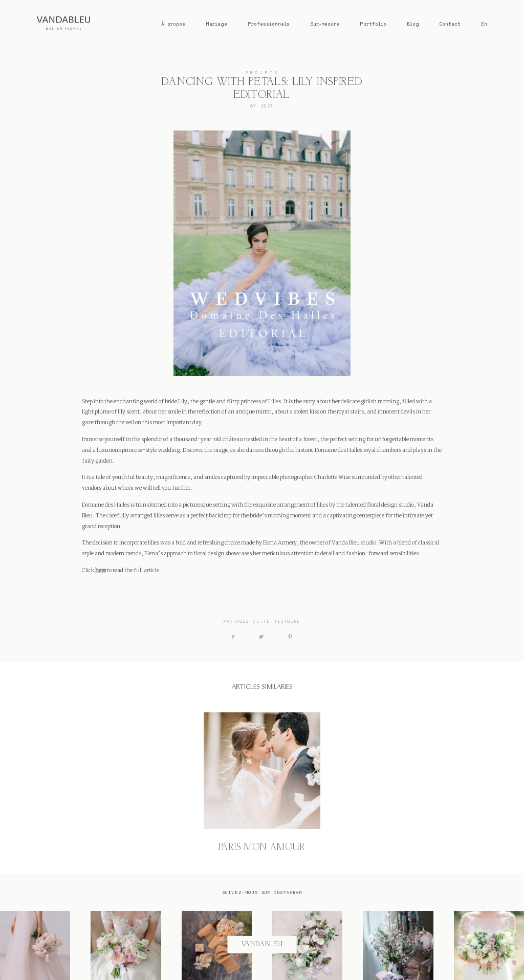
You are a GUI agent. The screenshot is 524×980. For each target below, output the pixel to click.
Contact (450, 24)
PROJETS (262, 72)
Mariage (216, 24)
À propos (173, 24)
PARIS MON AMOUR (262, 783)
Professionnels (269, 24)
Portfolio (373, 24)
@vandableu (262, 944)
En (484, 24)
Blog (413, 24)
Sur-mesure (325, 24)
